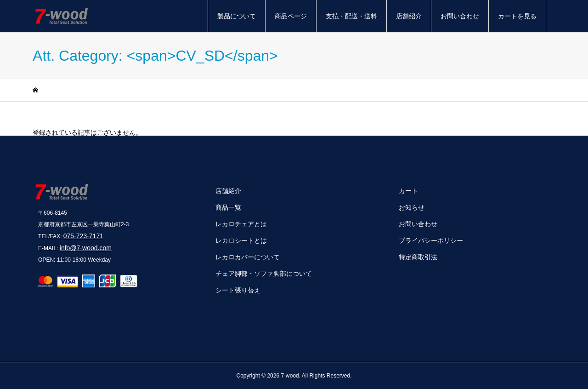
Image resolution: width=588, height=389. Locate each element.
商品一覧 (228, 207)
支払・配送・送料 (351, 16)
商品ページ (291, 16)
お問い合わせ (460, 16)
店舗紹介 (409, 16)
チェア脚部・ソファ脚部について (264, 274)
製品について (237, 16)
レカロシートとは (241, 240)
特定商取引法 (418, 257)
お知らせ (412, 207)
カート (408, 191)
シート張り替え (238, 290)
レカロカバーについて (248, 257)
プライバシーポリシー (431, 240)
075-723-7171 (83, 236)
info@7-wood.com (86, 248)
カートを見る (517, 16)
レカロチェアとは (241, 224)
